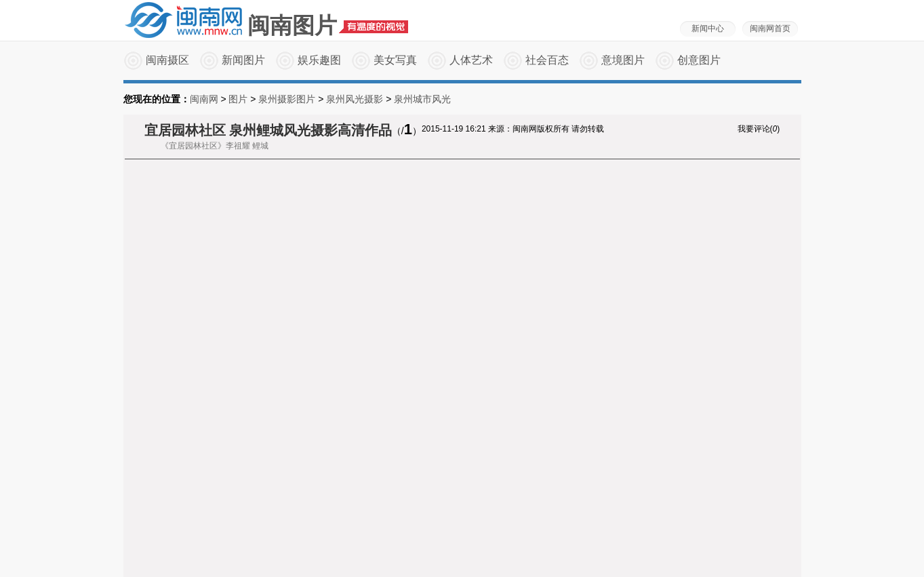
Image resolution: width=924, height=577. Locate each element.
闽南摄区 (167, 60)
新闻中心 (708, 28)
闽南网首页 (770, 28)
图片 (238, 99)
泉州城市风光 (422, 99)
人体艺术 (471, 60)
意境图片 (623, 60)
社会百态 (547, 60)
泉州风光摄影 (355, 99)
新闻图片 (243, 60)
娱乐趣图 (319, 60)
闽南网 (204, 99)
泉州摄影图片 (287, 99)
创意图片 (699, 60)
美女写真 (395, 60)
